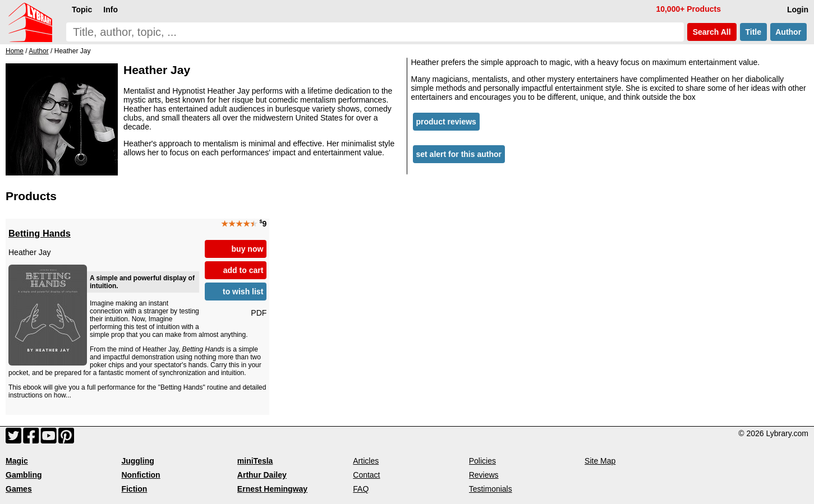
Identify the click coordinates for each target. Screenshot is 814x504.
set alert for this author (459, 154)
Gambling (24, 475)
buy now (248, 249)
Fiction (134, 489)
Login (798, 10)
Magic (17, 461)
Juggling (137, 461)
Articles (366, 461)
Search (712, 32)
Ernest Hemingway (272, 489)
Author (788, 32)
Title (753, 32)
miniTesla (255, 461)
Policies (482, 461)
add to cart (243, 270)
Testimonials (491, 489)
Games (19, 489)
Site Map (600, 461)
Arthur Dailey (262, 475)
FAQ (361, 489)
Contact (366, 475)
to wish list (243, 292)
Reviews (484, 475)
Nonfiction (141, 475)
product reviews (446, 122)
